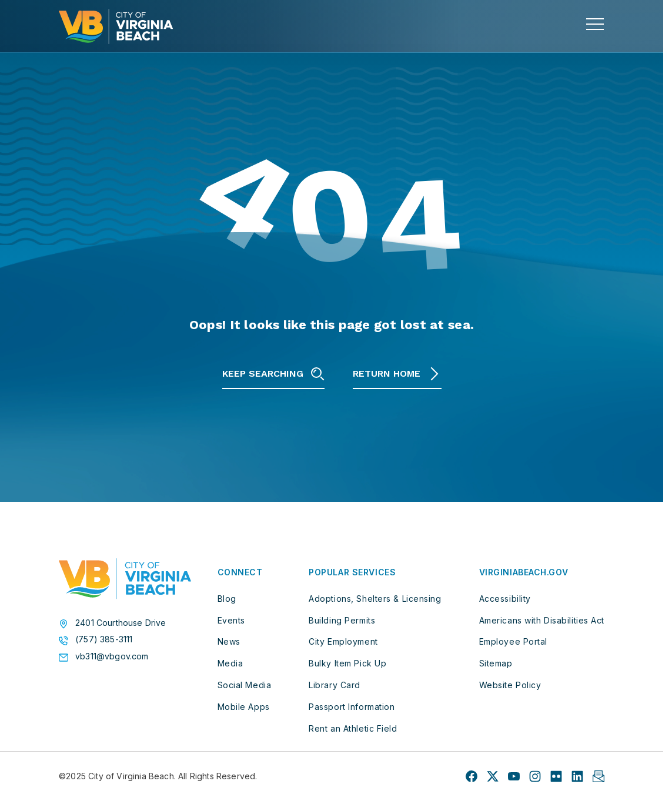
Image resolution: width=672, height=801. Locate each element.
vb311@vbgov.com (112, 656)
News (229, 641)
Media (230, 663)
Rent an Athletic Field (353, 728)
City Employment (343, 641)
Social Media (245, 685)
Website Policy (510, 685)
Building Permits (342, 620)
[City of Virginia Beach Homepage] (116, 26)
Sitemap (496, 663)
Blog (227, 599)
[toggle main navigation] (595, 24)
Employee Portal (513, 641)
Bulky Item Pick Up (347, 663)
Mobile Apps (244, 707)
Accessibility (505, 599)
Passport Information (352, 707)
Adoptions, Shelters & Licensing (375, 599)
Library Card (335, 685)
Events (231, 620)
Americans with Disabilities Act (542, 620)
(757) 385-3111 (104, 639)
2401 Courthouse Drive (121, 623)
